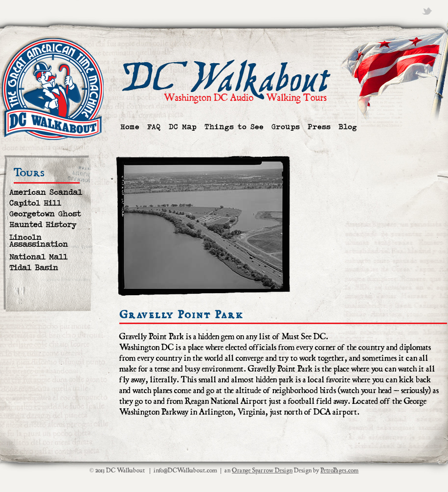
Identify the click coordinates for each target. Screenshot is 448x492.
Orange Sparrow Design (262, 470)
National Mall (38, 257)
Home (130, 127)
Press (319, 127)
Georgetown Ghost (45, 214)
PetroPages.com (339, 470)
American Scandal (46, 193)
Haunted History (43, 225)
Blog (348, 127)
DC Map (183, 127)
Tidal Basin (34, 268)
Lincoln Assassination (39, 241)
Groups (286, 127)
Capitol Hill (35, 203)
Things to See (234, 127)
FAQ (154, 127)
